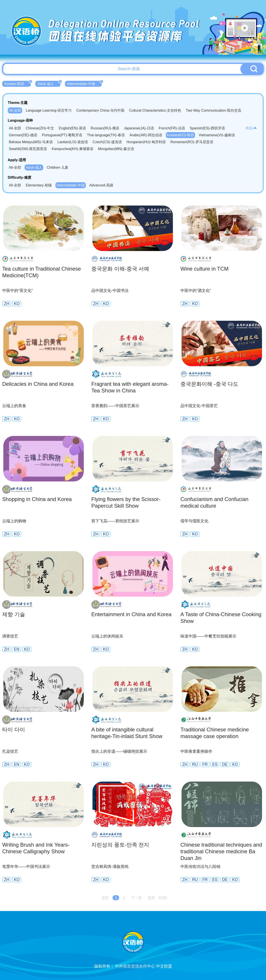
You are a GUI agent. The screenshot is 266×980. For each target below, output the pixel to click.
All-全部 (15, 110)
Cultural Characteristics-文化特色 (155, 110)
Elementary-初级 (39, 185)
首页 (105, 898)
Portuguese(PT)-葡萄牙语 (62, 135)
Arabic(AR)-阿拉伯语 (146, 135)
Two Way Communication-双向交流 (213, 110)
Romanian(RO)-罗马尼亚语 (192, 142)
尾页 (151, 898)
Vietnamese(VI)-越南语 (217, 135)
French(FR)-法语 (172, 128)
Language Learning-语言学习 (49, 110)
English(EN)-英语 (72, 128)
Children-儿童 (58, 167)
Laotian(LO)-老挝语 (73, 142)
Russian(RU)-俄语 (105, 128)
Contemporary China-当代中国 (100, 110)
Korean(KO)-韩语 (181, 135)
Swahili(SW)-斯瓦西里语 (28, 149)
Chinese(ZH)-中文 (40, 128)
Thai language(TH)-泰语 (106, 135)
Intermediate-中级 (84, 83)
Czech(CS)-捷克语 (107, 142)
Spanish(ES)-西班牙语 (207, 128)
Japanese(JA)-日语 (139, 128)
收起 (251, 128)
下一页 (136, 898)
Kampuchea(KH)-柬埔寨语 (72, 149)
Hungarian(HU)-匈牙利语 (146, 142)
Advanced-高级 (101, 185)
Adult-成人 (49, 83)
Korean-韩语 (18, 83)
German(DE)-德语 (23, 135)
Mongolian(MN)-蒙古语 (116, 149)
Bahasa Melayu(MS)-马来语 (31, 142)
